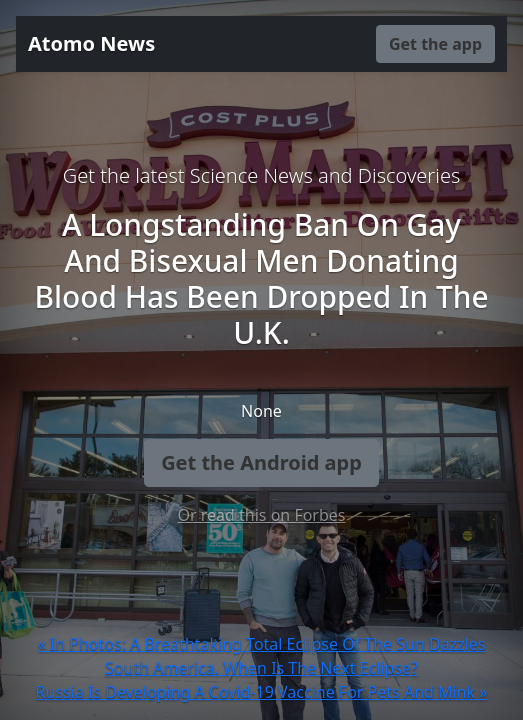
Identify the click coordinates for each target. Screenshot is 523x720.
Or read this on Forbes (261, 515)
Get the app (435, 44)
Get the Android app (261, 462)
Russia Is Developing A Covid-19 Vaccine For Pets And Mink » (262, 692)
